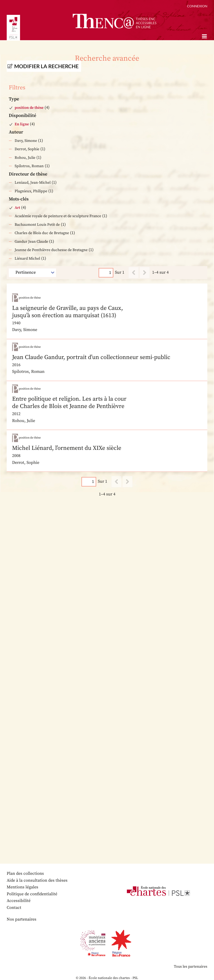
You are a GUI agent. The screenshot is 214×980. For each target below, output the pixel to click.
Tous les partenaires (190, 959)
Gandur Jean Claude (31, 242)
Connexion (197, 6)
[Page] (106, 273)
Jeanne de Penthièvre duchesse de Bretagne (51, 250)
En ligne (22, 124)
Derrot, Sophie (27, 149)
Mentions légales (22, 880)
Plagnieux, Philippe (31, 191)
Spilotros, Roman (29, 166)
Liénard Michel (27, 258)
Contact (14, 900)
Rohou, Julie (25, 158)
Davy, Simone (26, 141)
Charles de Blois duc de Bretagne (42, 233)
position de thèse (29, 108)
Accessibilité (19, 893)
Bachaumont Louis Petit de (37, 225)
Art (17, 208)
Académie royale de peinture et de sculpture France (58, 216)
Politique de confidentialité (32, 887)
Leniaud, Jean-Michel (33, 183)
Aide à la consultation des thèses (37, 873)
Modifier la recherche (46, 66)
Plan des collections (25, 866)
